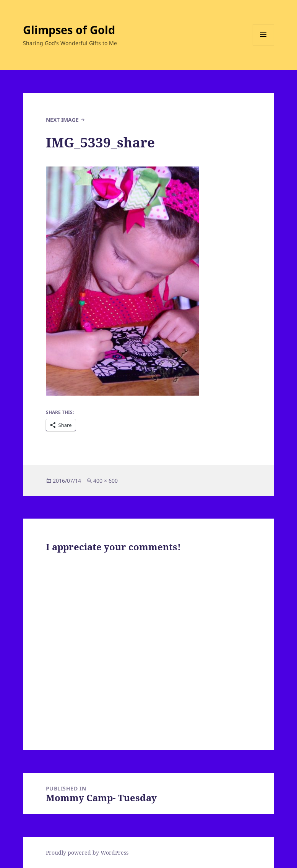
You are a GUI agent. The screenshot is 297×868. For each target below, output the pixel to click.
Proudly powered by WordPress (87, 853)
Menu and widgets (264, 45)
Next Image (62, 120)
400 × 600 (105, 481)
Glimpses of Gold (69, 30)
